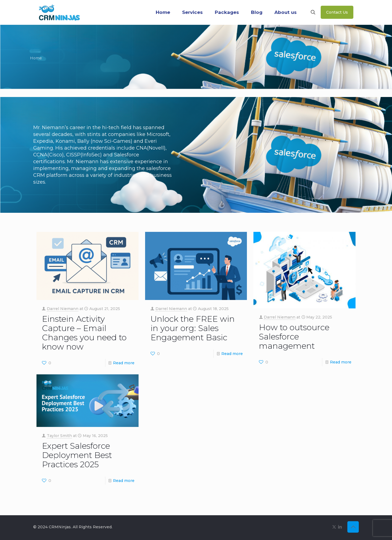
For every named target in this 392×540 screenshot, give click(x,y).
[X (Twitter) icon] (334, 527)
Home (36, 58)
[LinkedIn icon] (340, 527)
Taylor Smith (59, 436)
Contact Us (337, 12)
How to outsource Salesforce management (294, 337)
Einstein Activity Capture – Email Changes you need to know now (84, 333)
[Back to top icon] (353, 527)
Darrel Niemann (63, 309)
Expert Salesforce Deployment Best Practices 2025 (77, 455)
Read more (124, 363)
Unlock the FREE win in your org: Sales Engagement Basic (193, 328)
